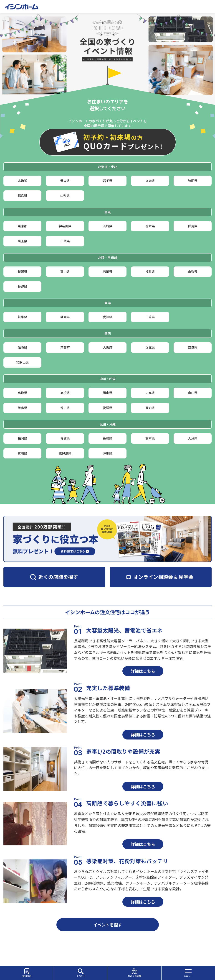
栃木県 (150, 232)
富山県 (65, 282)
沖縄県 (107, 482)
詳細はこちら (143, 701)
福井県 (150, 282)
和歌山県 (23, 382)
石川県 (107, 282)
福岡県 (22, 465)
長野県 (22, 299)
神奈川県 (65, 232)
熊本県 (150, 465)
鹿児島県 (65, 482)
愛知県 (107, 332)
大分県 (193, 465)
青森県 (65, 182)
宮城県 (150, 182)
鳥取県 (22, 415)
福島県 (22, 199)
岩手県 (107, 182)
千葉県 (65, 249)
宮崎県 (22, 482)
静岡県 (65, 332)
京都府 (65, 365)
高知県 (150, 432)
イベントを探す (108, 955)
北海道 (22, 182)
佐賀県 (65, 465)
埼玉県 (22, 249)
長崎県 (107, 465)
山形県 (65, 199)
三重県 (150, 332)
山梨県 (193, 282)
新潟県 (22, 282)
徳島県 (22, 432)
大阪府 (107, 365)
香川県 (65, 432)
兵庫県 (150, 365)
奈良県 (193, 365)
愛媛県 (107, 432)
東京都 (22, 232)
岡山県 (107, 415)
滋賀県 (22, 365)
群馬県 (193, 232)
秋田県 (193, 182)
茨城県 (107, 232)
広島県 (150, 415)
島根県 (65, 415)
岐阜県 (22, 332)
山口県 (193, 415)
